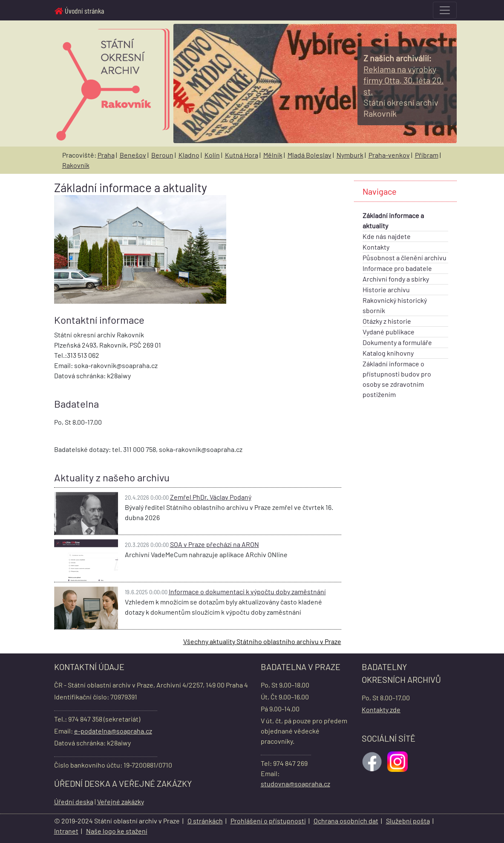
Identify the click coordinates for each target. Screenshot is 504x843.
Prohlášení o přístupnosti (268, 821)
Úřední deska (74, 801)
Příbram (427, 155)
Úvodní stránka (79, 11)
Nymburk (350, 155)
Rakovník (76, 165)
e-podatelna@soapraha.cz (113, 731)
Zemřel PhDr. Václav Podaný (211, 497)
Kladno (189, 155)
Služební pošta (408, 821)
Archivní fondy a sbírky (396, 279)
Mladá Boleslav (310, 155)
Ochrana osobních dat (346, 821)
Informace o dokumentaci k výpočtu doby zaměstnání (247, 591)
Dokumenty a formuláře (397, 342)
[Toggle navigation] (445, 10)
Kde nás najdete (387, 236)
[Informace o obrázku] (403, 81)
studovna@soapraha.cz (295, 784)
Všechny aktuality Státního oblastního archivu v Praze (262, 641)
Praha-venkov (389, 155)
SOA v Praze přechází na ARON (215, 544)
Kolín (212, 155)
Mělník (273, 155)
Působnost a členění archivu (405, 258)
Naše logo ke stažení (117, 831)
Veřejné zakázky (121, 801)
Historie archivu (386, 289)
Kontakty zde (381, 709)
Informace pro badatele (397, 268)
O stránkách (205, 821)
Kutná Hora (242, 155)
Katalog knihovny (388, 353)
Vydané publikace (389, 332)
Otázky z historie (387, 321)
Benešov (133, 155)
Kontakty (376, 247)
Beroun (162, 155)
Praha (106, 155)
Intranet (66, 831)
